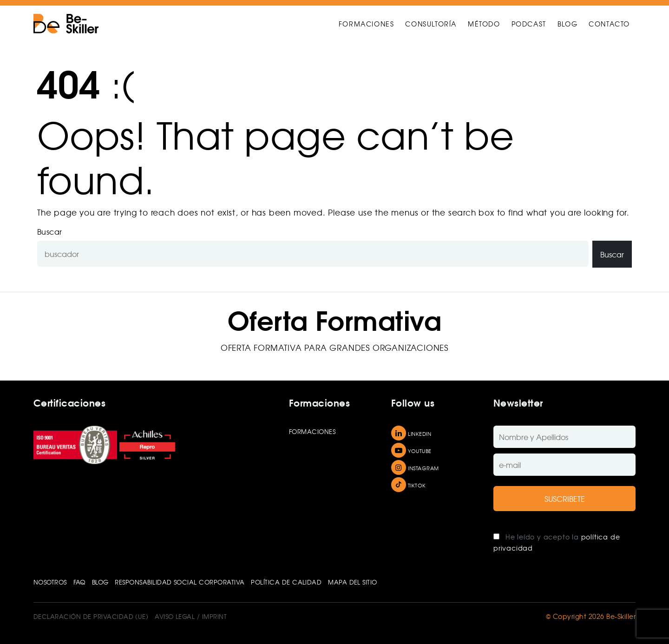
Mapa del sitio (353, 582)
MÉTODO (484, 24)
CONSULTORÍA (431, 24)
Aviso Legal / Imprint (191, 616)
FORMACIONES (367, 24)
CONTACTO (609, 24)
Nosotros (50, 582)
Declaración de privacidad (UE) (91, 616)
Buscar (50, 231)
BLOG (567, 24)
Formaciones (312, 432)
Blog (100, 582)
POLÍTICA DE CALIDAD (286, 582)
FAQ (79, 582)
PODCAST (529, 24)
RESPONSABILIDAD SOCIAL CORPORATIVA (180, 582)
